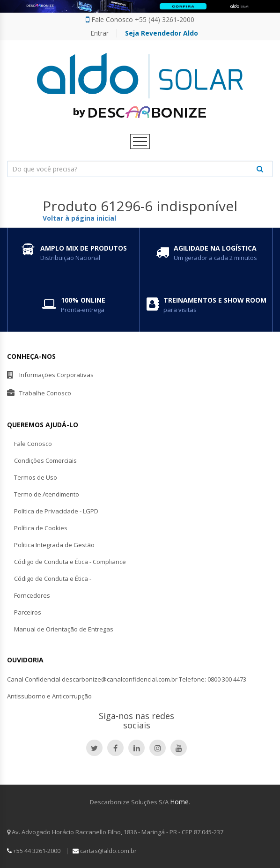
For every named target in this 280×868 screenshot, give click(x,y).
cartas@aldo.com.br (105, 851)
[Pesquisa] (140, 169)
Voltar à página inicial (79, 218)
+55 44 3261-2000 (34, 851)
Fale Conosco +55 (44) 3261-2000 (140, 20)
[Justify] (260, 169)
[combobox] (140, 169)
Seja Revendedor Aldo (162, 33)
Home (179, 802)
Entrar (99, 33)
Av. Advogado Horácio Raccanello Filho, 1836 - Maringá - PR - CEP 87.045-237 (116, 832)
